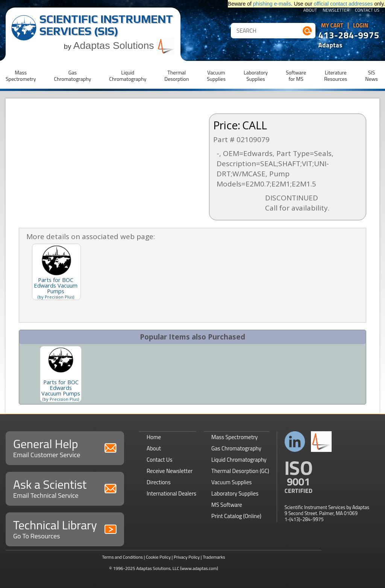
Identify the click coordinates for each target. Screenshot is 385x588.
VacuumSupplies (216, 76)
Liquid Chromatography (239, 460)
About (310, 11)
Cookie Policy (158, 557)
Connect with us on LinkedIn (295, 442)
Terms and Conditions (122, 557)
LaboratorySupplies (256, 76)
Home (154, 437)
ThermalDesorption (177, 76)
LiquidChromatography (128, 76)
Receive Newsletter (170, 471)
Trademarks (214, 557)
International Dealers (171, 493)
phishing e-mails (272, 4)
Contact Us (367, 11)
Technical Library (65, 528)
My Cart (332, 26)
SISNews (371, 76)
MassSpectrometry (21, 76)
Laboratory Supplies (235, 493)
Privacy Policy (187, 557)
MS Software (227, 505)
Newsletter (336, 11)
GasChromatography (72, 76)
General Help (65, 447)
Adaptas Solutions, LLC (158, 568)
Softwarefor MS (296, 76)
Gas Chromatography (236, 448)
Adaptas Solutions (124, 45)
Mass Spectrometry (235, 437)
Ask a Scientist (65, 488)
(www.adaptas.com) (199, 568)
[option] (61, 374)
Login (361, 26)
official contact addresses (343, 4)
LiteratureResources (336, 76)
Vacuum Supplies (231, 482)
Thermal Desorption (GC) (240, 471)
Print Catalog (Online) (236, 516)
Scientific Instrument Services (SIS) (106, 25)
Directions (159, 482)
